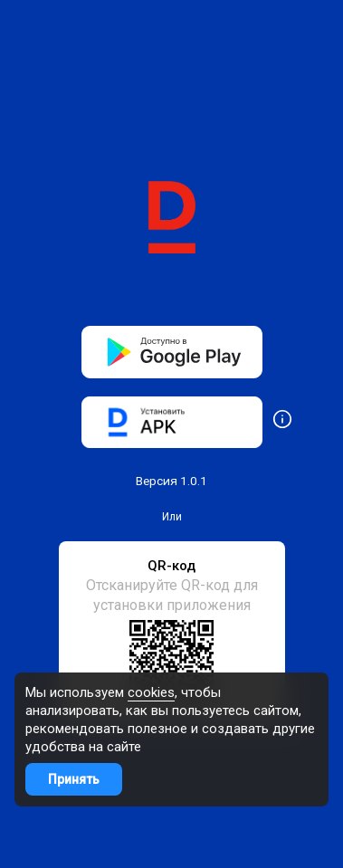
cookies (151, 692)
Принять (74, 779)
